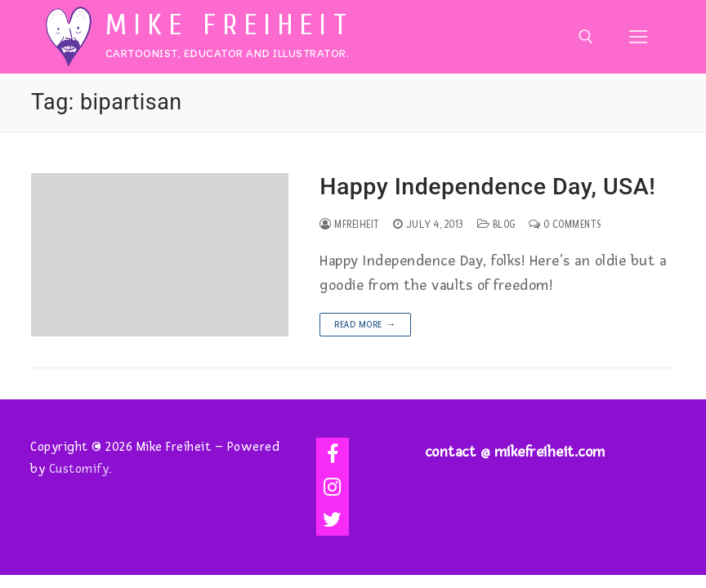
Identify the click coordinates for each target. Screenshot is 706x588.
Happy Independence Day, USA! (487, 187)
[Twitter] (333, 519)
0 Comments (565, 225)
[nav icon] (638, 36)
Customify (79, 469)
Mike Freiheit (230, 25)
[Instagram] (333, 487)
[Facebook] (333, 454)
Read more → (365, 325)
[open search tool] (586, 37)
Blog (496, 225)
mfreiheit (350, 225)
